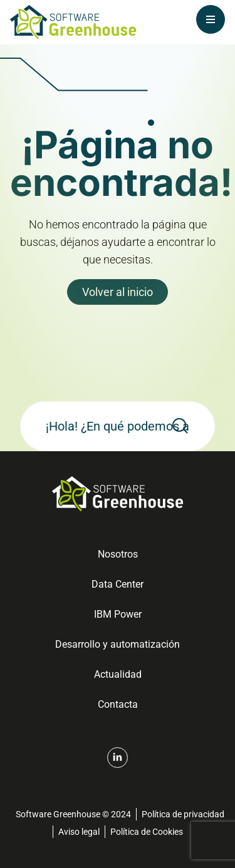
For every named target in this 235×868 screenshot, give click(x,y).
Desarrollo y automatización (118, 644)
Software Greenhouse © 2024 (73, 814)
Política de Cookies (147, 832)
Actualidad (118, 674)
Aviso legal (79, 832)
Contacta (118, 704)
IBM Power (118, 614)
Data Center (118, 584)
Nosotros (118, 554)
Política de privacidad (183, 814)
